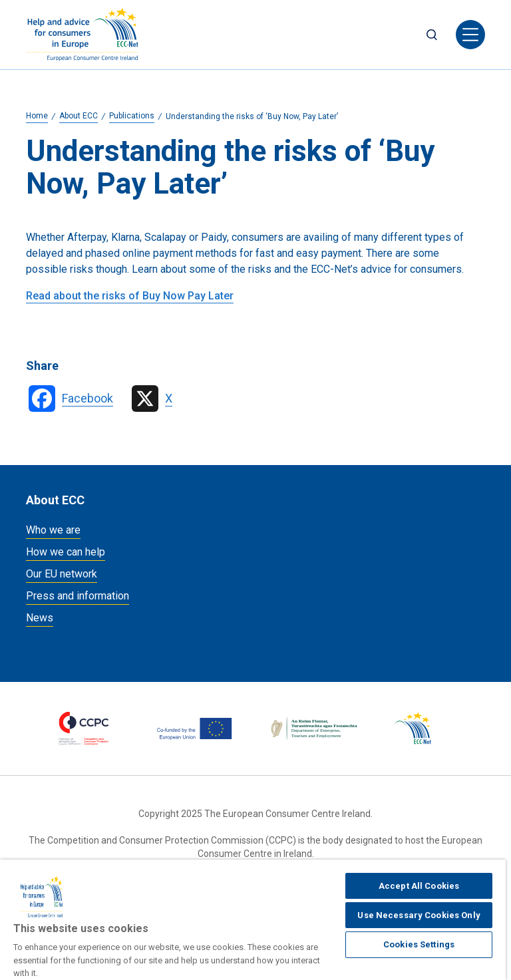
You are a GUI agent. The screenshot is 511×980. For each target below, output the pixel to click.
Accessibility (389, 907)
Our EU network (62, 574)
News (40, 618)
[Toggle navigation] (470, 35)
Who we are (53, 530)
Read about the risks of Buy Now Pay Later (130, 296)
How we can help (66, 552)
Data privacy (303, 907)
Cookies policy (56, 907)
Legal (233, 907)
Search (432, 35)
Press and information (78, 596)
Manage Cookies (153, 907)
